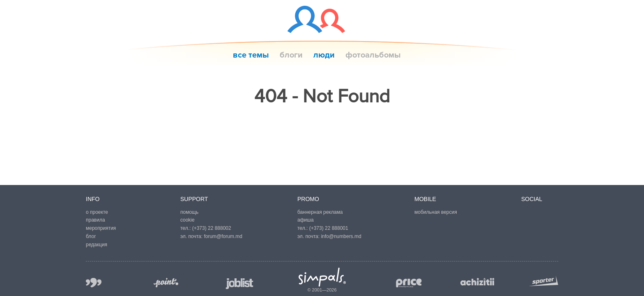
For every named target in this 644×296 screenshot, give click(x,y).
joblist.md (240, 283)
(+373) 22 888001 (329, 228)
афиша (306, 220)
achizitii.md (477, 282)
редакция (97, 245)
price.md (408, 283)
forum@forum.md (223, 236)
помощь (189, 212)
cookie (187, 220)
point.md (166, 283)
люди (324, 55)
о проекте (97, 212)
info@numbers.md (341, 236)
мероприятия (101, 228)
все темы (251, 55)
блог (91, 236)
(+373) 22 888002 (212, 228)
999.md (94, 283)
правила (95, 220)
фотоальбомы (373, 55)
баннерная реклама (320, 212)
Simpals (322, 277)
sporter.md (543, 281)
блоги (291, 55)
